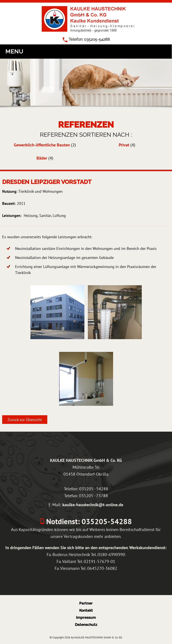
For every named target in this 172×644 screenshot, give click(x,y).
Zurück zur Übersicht (25, 420)
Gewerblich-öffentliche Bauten (42, 145)
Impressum (86, 617)
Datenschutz (86, 625)
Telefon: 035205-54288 (89, 39)
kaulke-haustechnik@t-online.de (93, 505)
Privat (124, 145)
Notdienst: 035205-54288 (88, 521)
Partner (86, 603)
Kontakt (86, 610)
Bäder (42, 158)
